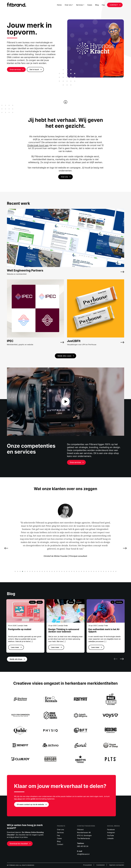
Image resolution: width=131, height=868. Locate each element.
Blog (97, 5)
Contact (60, 844)
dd (66, 402)
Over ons (68, 5)
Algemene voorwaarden (117, 865)
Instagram (111, 832)
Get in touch (34, 69)
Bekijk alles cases (65, 356)
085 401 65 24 (83, 846)
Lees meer (15, 647)
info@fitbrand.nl (83, 854)
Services (80, 5)
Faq (103, 5)
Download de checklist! (19, 844)
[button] (15, 571)
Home (59, 5)
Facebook (111, 830)
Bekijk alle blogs (16, 659)
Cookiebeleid (101, 865)
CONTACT (114, 5)
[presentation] (7, 548)
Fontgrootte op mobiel (20, 629)
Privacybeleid (87, 865)
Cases (90, 5)
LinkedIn (110, 838)
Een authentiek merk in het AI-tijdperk (104, 630)
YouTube (111, 835)
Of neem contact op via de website (30, 804)
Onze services (15, 69)
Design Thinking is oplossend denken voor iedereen (64, 630)
